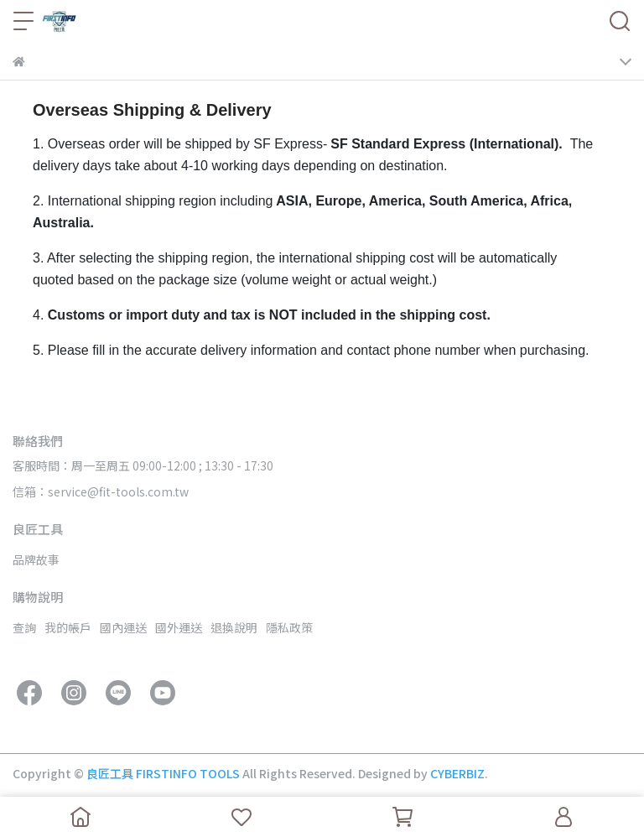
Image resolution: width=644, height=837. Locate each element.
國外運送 (179, 627)
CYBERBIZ (457, 773)
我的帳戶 (68, 627)
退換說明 (234, 627)
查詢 (24, 627)
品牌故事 (36, 559)
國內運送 (123, 627)
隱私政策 (289, 627)
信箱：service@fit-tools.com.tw (101, 491)
